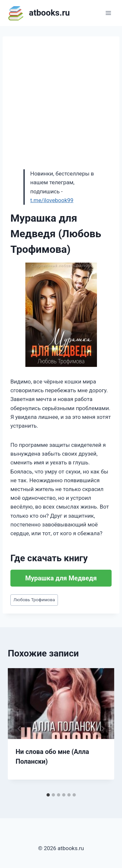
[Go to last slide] (20, 729)
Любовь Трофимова (34, 600)
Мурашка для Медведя (61, 578)
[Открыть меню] (108, 13)
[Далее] (102, 729)
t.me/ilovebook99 (52, 200)
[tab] (48, 795)
